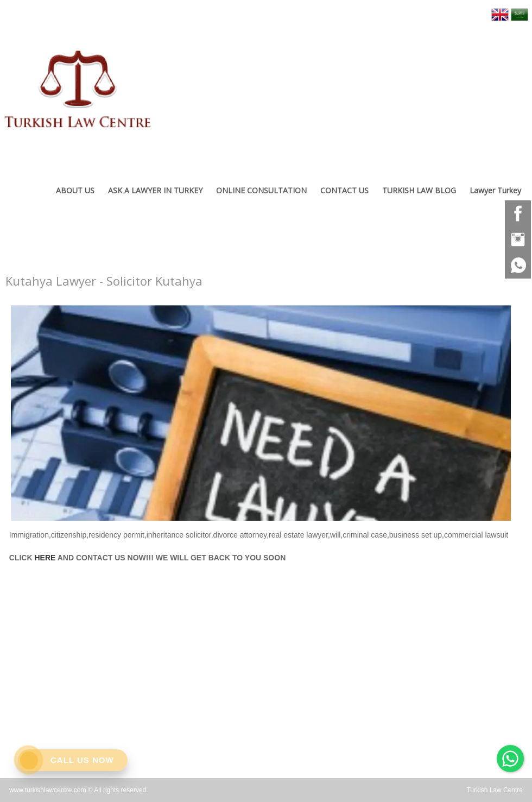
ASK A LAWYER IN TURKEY (155, 190)
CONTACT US (344, 190)
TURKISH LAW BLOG (419, 190)
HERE (45, 558)
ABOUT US (75, 190)
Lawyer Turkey (495, 190)
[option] (261, 410)
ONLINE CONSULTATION (261, 190)
